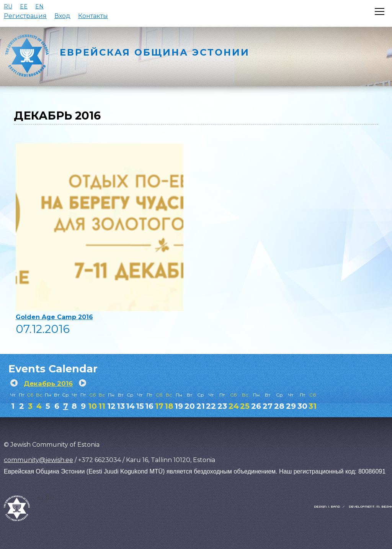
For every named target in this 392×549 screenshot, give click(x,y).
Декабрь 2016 (48, 383)
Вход (62, 16)
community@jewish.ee (38, 460)
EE (24, 7)
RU (8, 7)
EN (39, 7)
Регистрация (25, 16)
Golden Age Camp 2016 (54, 317)
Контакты (93, 16)
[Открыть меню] (380, 11)
